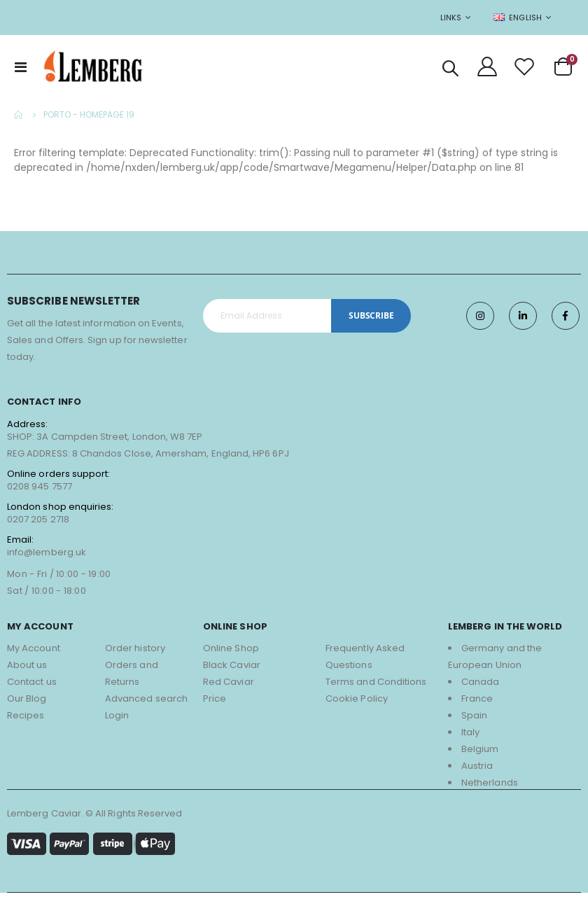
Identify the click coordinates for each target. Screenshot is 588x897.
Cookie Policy (357, 703)
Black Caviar (232, 669)
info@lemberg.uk (47, 556)
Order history (135, 652)
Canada (480, 686)
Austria (477, 770)
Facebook (566, 320)
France (477, 703)
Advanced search (146, 703)
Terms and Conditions (376, 686)
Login (117, 719)
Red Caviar (229, 686)
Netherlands (490, 787)
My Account (34, 652)
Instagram (480, 320)
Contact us (32, 686)
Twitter (523, 320)
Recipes (26, 719)
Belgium (480, 753)
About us (27, 669)
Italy (470, 736)
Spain (474, 719)
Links (451, 18)
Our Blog (27, 703)
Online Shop (231, 652)
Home (19, 115)
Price (215, 703)
